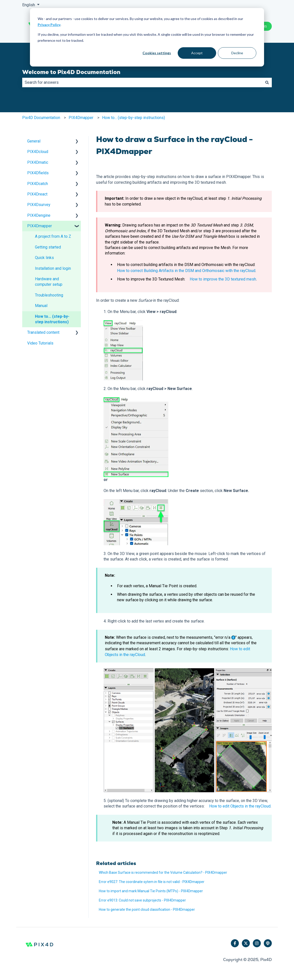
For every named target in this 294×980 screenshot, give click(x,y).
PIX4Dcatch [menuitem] (38, 184)
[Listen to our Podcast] (268, 943)
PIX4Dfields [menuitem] (38, 173)
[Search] (267, 82)
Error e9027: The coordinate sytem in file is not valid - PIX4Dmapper (152, 882)
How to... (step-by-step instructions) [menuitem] (52, 319)
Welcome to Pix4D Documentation (71, 72)
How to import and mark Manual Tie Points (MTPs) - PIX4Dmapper (151, 891)
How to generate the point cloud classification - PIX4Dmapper (147, 909)
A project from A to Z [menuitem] (53, 236)
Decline (237, 53)
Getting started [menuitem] (48, 247)
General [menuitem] (34, 141)
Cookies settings (157, 53)
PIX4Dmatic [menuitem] (38, 162)
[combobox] (142, 82)
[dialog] (147, 37)
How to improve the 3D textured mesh (223, 279)
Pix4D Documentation (41, 118)
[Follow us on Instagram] (257, 943)
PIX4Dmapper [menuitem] (40, 226)
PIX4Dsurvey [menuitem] (39, 205)
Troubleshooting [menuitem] (49, 295)
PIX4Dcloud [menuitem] (38, 152)
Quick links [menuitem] (44, 258)
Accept (197, 53)
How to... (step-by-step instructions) (134, 118)
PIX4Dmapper (81, 118)
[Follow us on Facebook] (235, 943)
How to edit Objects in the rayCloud (240, 806)
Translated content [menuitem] (43, 332)
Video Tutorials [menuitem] (40, 343)
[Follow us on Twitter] (246, 943)
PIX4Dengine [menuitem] (39, 215)
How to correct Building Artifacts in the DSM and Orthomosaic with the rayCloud (186, 271)
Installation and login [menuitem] (53, 268)
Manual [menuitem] (41, 306)
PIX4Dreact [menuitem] (37, 194)
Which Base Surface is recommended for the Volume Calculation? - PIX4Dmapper (163, 872)
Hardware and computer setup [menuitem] (49, 282)
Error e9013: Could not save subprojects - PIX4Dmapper (142, 900)
